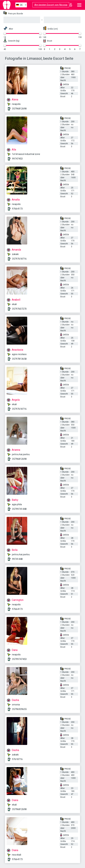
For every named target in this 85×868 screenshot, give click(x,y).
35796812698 (19, 109)
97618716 (17, 759)
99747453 (17, 159)
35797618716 (19, 259)
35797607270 (19, 309)
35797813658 (19, 359)
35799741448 (19, 509)
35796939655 (19, 709)
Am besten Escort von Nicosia (51, 5)
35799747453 (19, 659)
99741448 (17, 559)
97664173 (17, 209)
